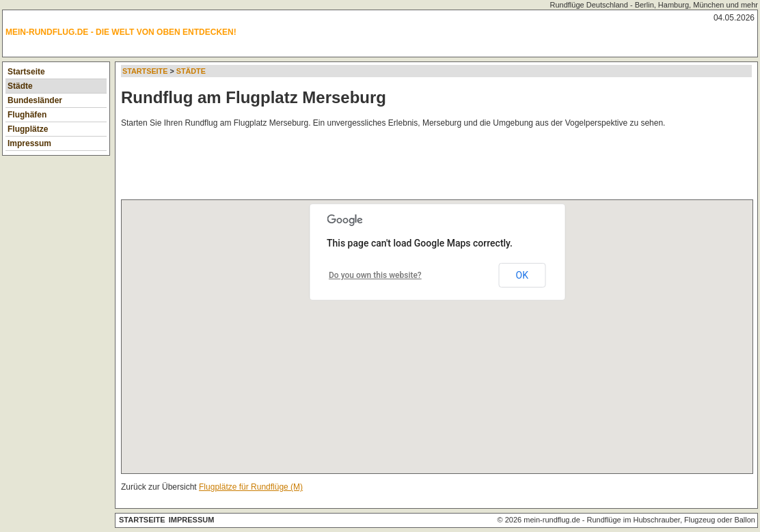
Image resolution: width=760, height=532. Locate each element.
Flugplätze (28, 129)
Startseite (26, 72)
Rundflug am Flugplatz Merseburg (254, 97)
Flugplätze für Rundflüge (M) (251, 487)
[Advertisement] (370, 167)
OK (522, 275)
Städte (20, 86)
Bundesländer (35, 100)
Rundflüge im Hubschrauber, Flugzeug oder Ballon (671, 520)
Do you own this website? (375, 275)
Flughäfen (27, 115)
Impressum (29, 143)
